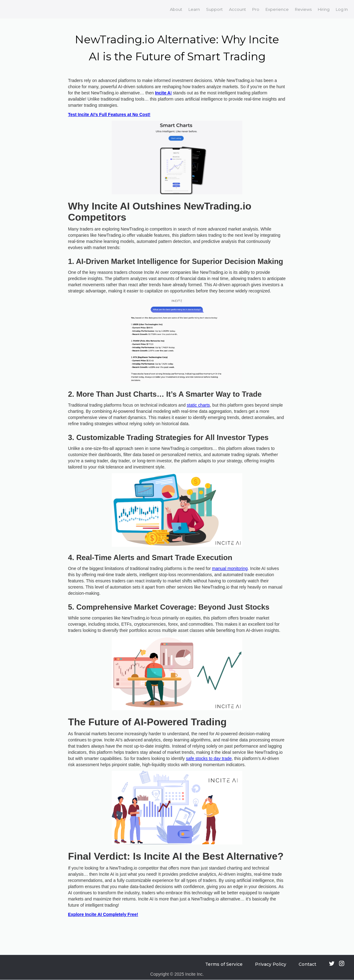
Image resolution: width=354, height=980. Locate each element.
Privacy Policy (271, 964)
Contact (307, 964)
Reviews (303, 9)
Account (237, 9)
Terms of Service (224, 964)
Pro (256, 9)
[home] (13, 9)
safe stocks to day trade (209, 758)
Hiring (324, 9)
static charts (199, 405)
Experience (277, 9)
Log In (342, 9)
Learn (194, 9)
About (176, 9)
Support (214, 9)
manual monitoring (230, 568)
